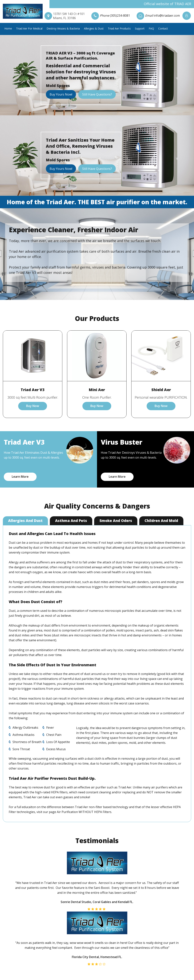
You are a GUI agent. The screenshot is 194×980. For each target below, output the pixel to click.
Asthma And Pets (71, 521)
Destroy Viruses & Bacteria (63, 28)
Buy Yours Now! (61, 94)
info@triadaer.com (167, 16)
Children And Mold (162, 521)
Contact (163, 28)
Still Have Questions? (97, 94)
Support (140, 28)
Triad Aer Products (119, 28)
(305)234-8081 (120, 16)
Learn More (20, 477)
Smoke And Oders (116, 521)
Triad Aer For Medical (29, 28)
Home (8, 28)
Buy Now (33, 406)
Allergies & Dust (94, 28)
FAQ (151, 28)
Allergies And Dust (25, 521)
